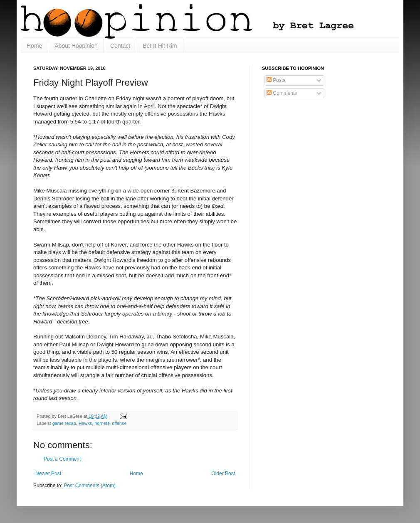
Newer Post (48, 474)
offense (119, 423)
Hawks (85, 423)
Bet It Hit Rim (160, 46)
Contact (120, 46)
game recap (64, 423)
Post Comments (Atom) (90, 486)
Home (34, 46)
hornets (102, 423)
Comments (282, 93)
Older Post (223, 474)
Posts (276, 80)
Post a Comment (62, 459)
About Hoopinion (76, 46)
